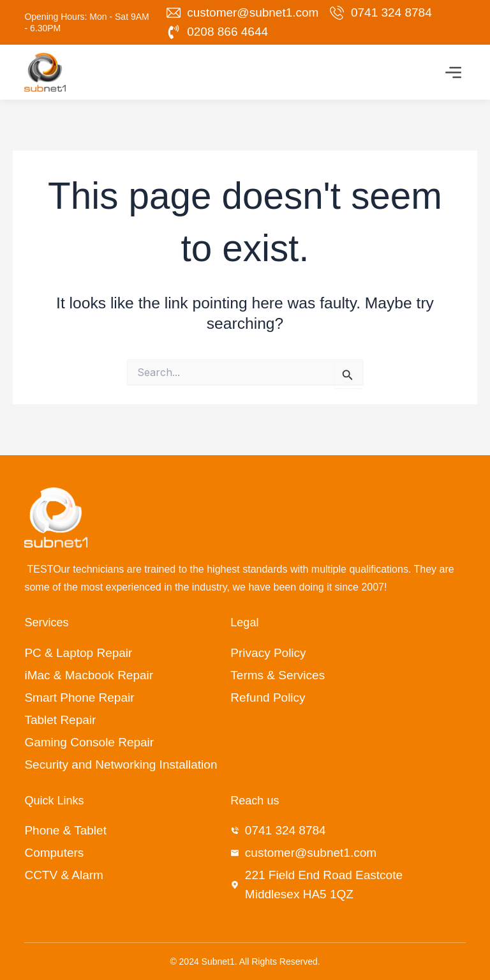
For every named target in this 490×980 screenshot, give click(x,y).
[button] (454, 74)
